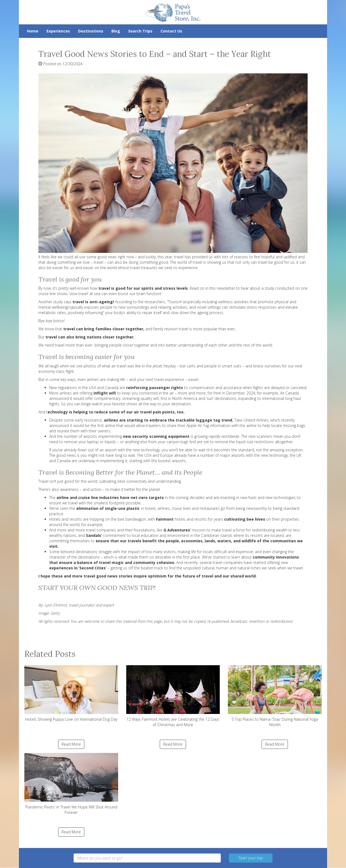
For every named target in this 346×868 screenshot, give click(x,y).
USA (148, 455)
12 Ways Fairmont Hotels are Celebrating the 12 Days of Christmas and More (173, 696)
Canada (112, 388)
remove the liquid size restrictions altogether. (254, 442)
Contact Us (171, 31)
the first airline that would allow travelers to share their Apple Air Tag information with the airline (174, 425)
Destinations (91, 31)
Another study (51, 302)
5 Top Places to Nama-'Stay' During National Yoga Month (275, 696)
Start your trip (251, 858)
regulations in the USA (77, 388)
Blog (116, 31)
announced (59, 398)
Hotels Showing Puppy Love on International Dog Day (71, 694)
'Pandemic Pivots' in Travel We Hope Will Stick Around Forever (71, 784)
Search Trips (140, 31)
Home (33, 31)
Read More (71, 744)
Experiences (58, 31)
